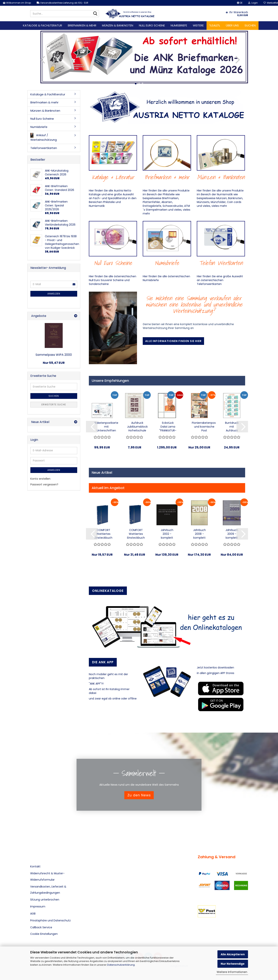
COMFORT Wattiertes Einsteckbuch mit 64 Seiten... (136, 534)
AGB (33, 914)
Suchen (250, 25)
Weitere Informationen (232, 972)
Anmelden (54, 294)
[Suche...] (95, 14)
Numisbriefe (179, 25)
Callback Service (41, 927)
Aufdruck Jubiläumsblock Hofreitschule (137, 427)
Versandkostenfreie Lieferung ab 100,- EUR (62, 3)
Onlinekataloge (108, 591)
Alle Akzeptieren (233, 954)
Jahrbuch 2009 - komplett (232, 534)
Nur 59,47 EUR (54, 363)
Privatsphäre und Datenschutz (50, 920)
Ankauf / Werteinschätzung (44, 137)
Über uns (232, 25)
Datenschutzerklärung (121, 965)
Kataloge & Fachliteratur (43, 25)
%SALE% (215, 25)
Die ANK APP (103, 662)
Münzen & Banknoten (118, 25)
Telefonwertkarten (44, 148)
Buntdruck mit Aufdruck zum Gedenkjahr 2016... (232, 427)
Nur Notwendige (233, 964)
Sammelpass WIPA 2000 (54, 355)
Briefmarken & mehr (82, 25)
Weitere (198, 25)
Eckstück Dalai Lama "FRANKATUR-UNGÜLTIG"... (168, 427)
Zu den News (139, 795)
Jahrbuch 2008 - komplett (199, 534)
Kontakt (35, 866)
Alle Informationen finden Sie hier (173, 341)
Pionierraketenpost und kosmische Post (204, 427)
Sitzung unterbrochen (45, 900)
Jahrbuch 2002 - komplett (167, 534)
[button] (240, 3)
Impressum (38, 906)
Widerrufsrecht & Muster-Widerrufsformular (47, 876)
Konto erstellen (40, 479)
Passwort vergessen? (44, 484)
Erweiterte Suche (54, 405)
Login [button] (253, 3)
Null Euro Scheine (152, 25)
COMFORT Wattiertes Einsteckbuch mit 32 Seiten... (103, 534)
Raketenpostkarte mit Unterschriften (106, 427)
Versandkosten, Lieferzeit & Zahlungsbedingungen (48, 890)
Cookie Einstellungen (44, 934)
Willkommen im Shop (17, 3)
